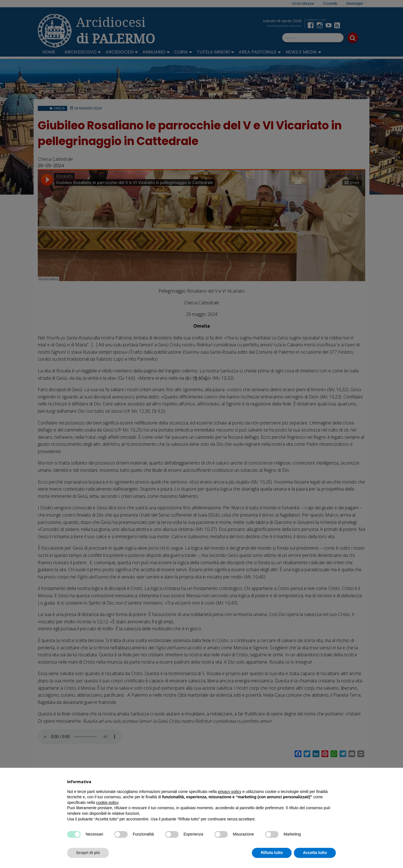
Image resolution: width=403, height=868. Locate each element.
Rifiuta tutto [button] (272, 853)
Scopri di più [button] (88, 853)
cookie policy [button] (107, 802)
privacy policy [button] (230, 792)
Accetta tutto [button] (315, 853)
